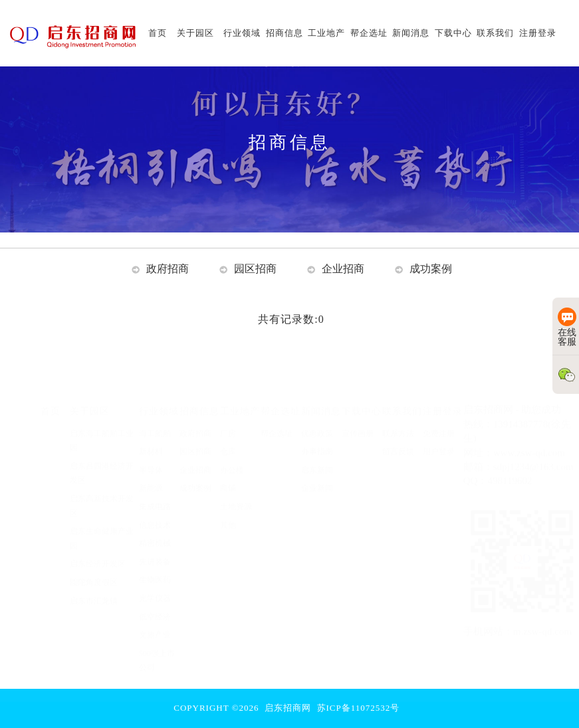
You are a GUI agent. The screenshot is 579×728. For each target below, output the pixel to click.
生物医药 (155, 567)
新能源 (151, 475)
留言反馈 (398, 438)
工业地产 (240, 398)
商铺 (228, 475)
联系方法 (398, 420)
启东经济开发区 (98, 551)
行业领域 (159, 398)
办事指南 (317, 438)
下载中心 (362, 398)
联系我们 (402, 398)
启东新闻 (317, 457)
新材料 (151, 438)
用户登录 (439, 438)
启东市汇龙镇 (94, 588)
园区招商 (255, 269)
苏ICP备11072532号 (359, 708)
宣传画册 (358, 420)
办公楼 (232, 457)
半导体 (151, 457)
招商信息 (199, 398)
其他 (228, 512)
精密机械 (155, 530)
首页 (51, 398)
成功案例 (431, 269)
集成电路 (155, 494)
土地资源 (236, 494)
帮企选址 (281, 398)
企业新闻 (317, 475)
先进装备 (155, 549)
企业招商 (343, 269)
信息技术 (155, 512)
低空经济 (155, 604)
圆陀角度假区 (94, 569)
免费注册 (439, 420)
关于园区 (90, 398)
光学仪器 (155, 585)
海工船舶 (155, 420)
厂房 (228, 420)
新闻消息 (321, 398)
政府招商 (168, 269)
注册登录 (443, 398)
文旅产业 (155, 622)
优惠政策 (317, 420)
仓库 (228, 438)
